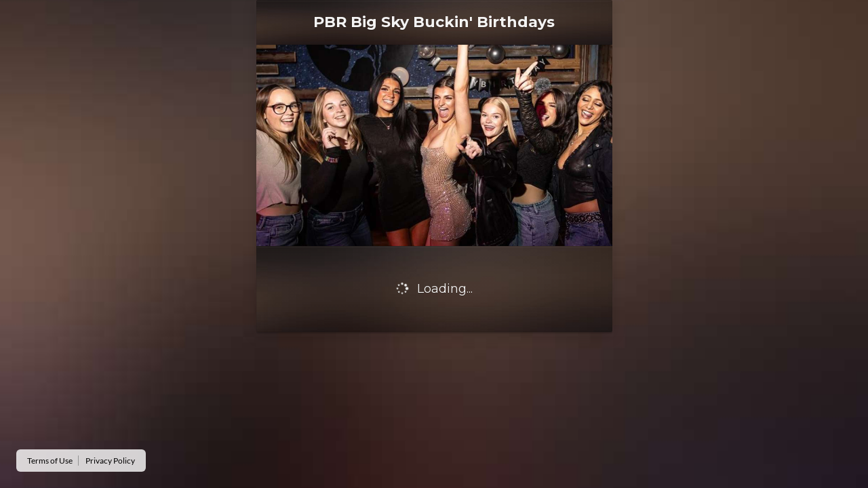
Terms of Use (50, 461)
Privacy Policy (110, 461)
